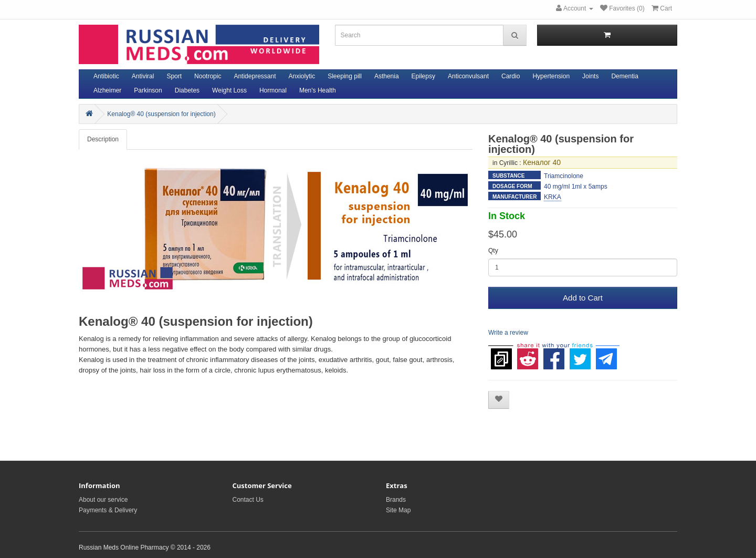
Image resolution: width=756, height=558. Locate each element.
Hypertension (551, 76)
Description (103, 139)
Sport (174, 76)
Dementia (624, 76)
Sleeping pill (345, 76)
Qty (493, 251)
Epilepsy (423, 76)
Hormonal (273, 90)
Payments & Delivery (108, 510)
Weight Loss (229, 90)
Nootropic (208, 76)
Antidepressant (255, 76)
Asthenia (387, 76)
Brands (396, 500)
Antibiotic (106, 76)
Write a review (508, 333)
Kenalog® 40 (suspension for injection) (161, 114)
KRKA (553, 197)
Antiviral (143, 76)
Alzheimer (107, 90)
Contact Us (248, 500)
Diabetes (187, 90)
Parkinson (148, 90)
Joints (590, 76)
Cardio (511, 76)
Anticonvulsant (468, 76)
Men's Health (318, 90)
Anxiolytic (302, 76)
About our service (103, 500)
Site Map (398, 510)
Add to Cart (583, 298)
